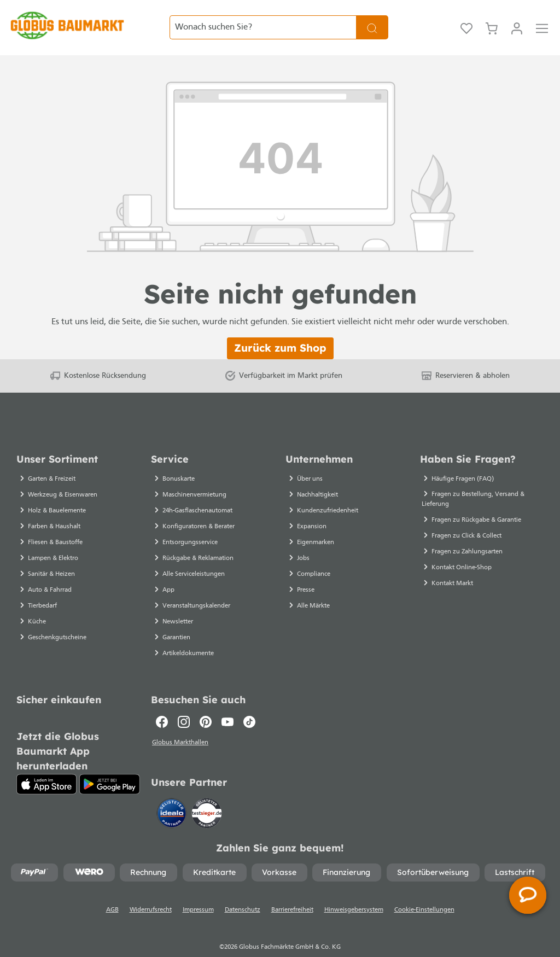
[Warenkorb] (492, 19)
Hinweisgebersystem (354, 893)
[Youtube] (227, 704)
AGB (112, 893)
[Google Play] (110, 766)
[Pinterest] (206, 704)
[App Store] (46, 766)
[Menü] (542, 19)
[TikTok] (249, 704)
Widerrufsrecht (151, 893)
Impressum (198, 893)
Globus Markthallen (181, 725)
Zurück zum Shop (280, 330)
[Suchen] (372, 19)
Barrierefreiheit (292, 893)
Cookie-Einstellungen (424, 893)
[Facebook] (162, 704)
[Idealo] (173, 795)
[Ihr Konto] (517, 19)
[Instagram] (184, 704)
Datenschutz (243, 893)
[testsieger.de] (207, 795)
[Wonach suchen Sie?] (263, 19)
